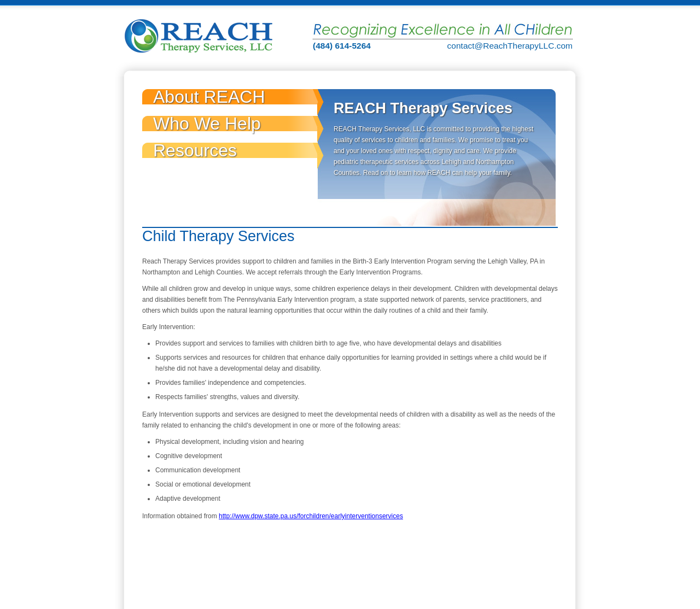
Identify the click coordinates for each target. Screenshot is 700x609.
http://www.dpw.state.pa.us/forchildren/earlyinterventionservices (311, 516)
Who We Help (207, 124)
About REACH (209, 97)
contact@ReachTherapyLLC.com (510, 46)
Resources (195, 150)
